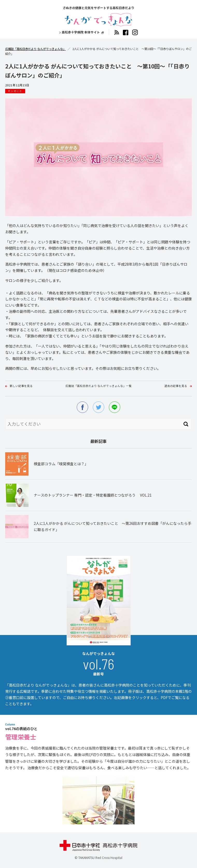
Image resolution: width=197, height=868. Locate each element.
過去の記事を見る (176, 386)
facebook (82, 407)
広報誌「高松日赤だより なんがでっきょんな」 (36, 49)
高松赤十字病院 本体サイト (81, 32)
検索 (186, 424)
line (115, 407)
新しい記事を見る (21, 386)
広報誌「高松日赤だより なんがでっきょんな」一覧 (99, 386)
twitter (98, 407)
